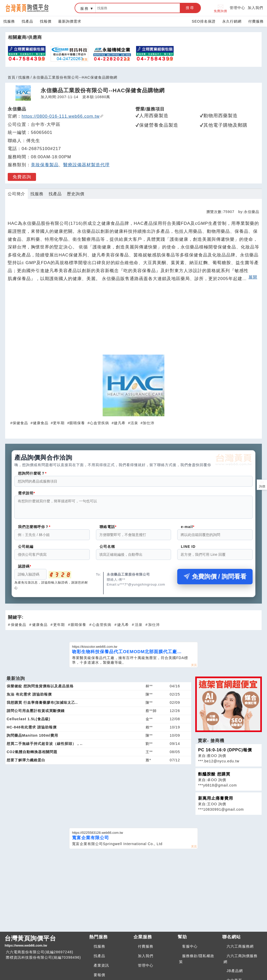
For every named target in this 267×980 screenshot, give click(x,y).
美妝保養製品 (45, 165)
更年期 (59, 423)
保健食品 (20, 423)
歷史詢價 (76, 194)
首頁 (12, 77)
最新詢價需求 (70, 21)
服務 (85, 8)
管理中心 (237, 8)
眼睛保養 (77, 423)
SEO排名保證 (204, 21)
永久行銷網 (232, 21)
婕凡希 (120, 423)
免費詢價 (220, 8)
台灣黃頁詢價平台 (45, 945)
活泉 (134, 423)
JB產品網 (235, 974)
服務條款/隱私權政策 (197, 962)
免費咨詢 (22, 177)
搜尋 (190, 8)
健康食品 (41, 423)
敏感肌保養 (159, 255)
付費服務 (256, 21)
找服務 (9, 21)
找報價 (46, 21)
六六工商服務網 (240, 949)
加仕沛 (149, 423)
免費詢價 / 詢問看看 (215, 580)
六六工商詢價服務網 (241, 962)
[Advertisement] (133, 320)
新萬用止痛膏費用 (216, 801)
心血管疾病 (99, 423)
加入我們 (255, 8)
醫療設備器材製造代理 (86, 165)
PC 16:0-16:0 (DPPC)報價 (225, 753)
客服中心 (190, 949)
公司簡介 (16, 194)
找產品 (27, 21)
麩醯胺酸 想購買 (214, 777)
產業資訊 (101, 968)
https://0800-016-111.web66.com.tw (63, 116)
